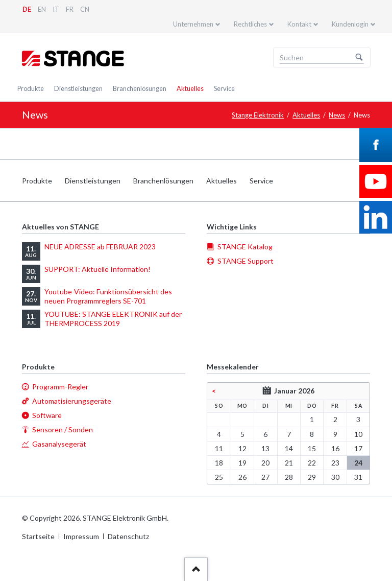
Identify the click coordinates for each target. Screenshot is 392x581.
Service (224, 88)
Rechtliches (250, 24)
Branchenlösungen (140, 88)
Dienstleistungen (78, 88)
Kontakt (299, 24)
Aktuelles (190, 88)
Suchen (359, 58)
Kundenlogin (350, 24)
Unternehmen (193, 24)
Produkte (31, 88)
